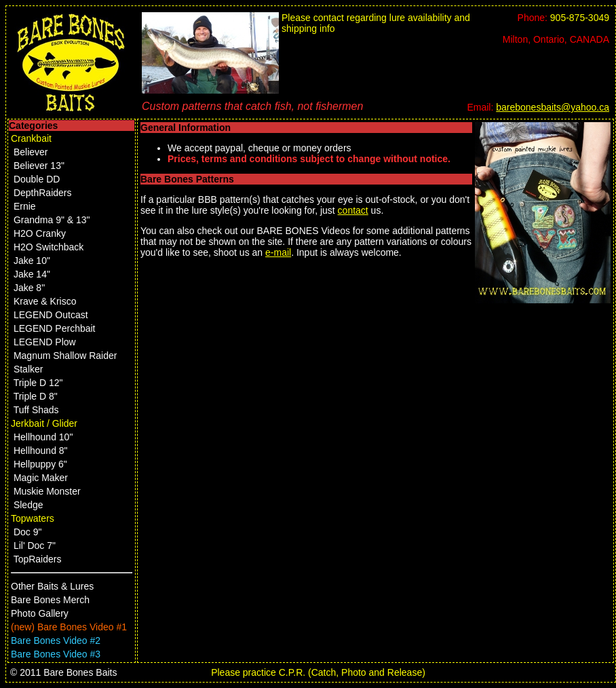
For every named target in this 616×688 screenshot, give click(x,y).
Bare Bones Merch (50, 600)
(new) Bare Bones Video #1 (69, 627)
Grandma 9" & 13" (52, 220)
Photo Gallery (40, 613)
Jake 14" (32, 274)
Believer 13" (39, 166)
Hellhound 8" (41, 451)
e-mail (278, 252)
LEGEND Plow (45, 342)
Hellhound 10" (43, 437)
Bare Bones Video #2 (56, 641)
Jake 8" (29, 288)
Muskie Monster (47, 491)
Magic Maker (41, 478)
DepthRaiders (43, 193)
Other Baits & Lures (52, 586)
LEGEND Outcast (51, 315)
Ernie (25, 206)
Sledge (28, 505)
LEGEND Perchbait (55, 328)
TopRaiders (38, 559)
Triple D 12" (38, 383)
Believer (31, 152)
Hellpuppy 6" (40, 464)
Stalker (28, 369)
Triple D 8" (36, 396)
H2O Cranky (40, 233)
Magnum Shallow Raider (65, 356)
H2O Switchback (49, 247)
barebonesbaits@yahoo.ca (553, 107)
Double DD (37, 179)
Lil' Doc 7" (35, 546)
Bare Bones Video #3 (56, 654)
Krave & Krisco (45, 301)
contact (353, 210)
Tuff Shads (36, 410)
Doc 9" (28, 532)
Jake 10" (32, 261)
